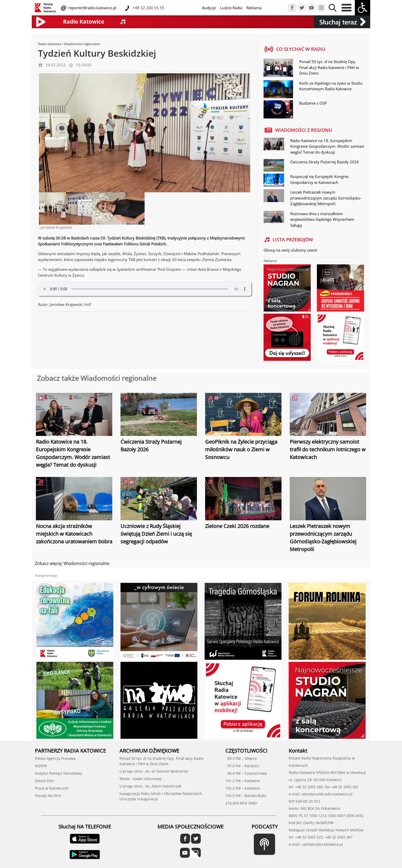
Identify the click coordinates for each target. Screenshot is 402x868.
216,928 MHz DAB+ (242, 803)
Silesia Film (44, 781)
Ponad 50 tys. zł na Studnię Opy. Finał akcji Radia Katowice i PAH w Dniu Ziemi (329, 67)
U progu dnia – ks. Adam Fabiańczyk (150, 786)
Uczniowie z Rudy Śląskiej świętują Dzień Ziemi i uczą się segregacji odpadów (156, 534)
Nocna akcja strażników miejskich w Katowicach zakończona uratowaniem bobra (74, 534)
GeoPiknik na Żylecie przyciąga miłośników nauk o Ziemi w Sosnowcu (241, 449)
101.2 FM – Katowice (243, 781)
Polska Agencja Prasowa (55, 758)
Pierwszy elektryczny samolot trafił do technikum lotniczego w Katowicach (328, 449)
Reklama (254, 8)
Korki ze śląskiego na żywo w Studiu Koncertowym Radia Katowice (331, 86)
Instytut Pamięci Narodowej (58, 773)
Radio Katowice (50, 44)
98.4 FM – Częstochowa (246, 773)
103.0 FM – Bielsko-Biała (246, 796)
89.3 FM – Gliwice (241, 758)
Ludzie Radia (231, 8)
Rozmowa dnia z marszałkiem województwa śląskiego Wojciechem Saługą (322, 219)
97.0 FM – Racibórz (242, 766)
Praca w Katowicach (52, 788)
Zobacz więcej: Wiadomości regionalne (72, 563)
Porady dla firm (48, 796)
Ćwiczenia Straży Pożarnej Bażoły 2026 (325, 162)
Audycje (209, 8)
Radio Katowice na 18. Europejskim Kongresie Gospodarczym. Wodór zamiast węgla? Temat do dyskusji (327, 146)
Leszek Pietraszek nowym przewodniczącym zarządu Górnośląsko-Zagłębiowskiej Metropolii (326, 198)
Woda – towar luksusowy (140, 779)
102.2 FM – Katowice (243, 788)
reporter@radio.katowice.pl (92, 8)
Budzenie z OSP (313, 103)
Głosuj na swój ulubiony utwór (291, 250)
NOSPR (41, 766)
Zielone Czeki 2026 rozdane (237, 526)
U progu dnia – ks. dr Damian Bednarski (154, 771)
